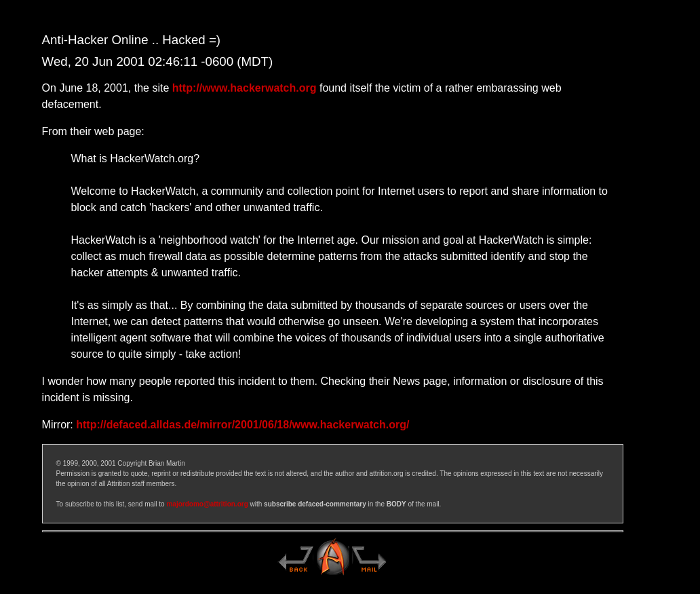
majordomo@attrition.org (207, 504)
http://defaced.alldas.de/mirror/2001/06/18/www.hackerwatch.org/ (242, 425)
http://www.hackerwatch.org (245, 88)
